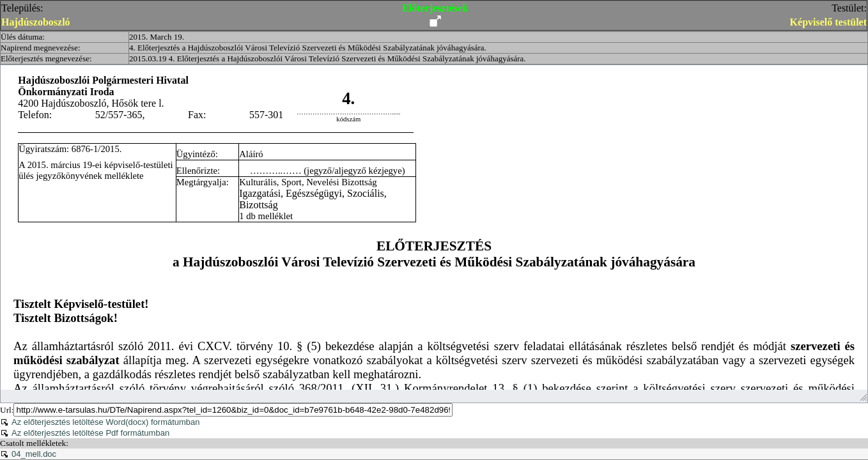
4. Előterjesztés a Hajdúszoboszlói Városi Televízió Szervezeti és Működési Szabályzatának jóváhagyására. (308, 48)
